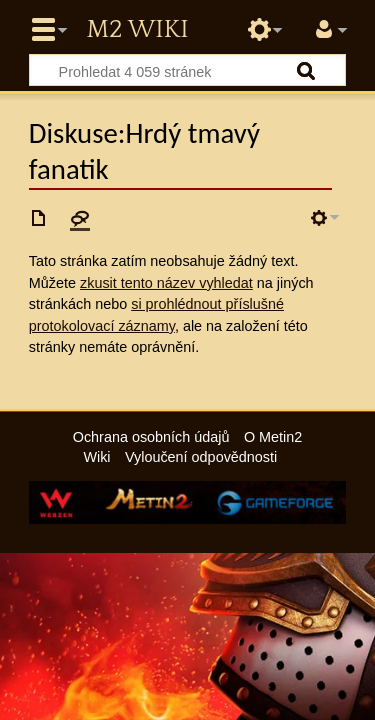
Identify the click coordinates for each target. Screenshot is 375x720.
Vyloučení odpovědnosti (201, 457)
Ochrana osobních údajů (151, 437)
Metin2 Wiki (137, 30)
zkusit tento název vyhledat (166, 283)
